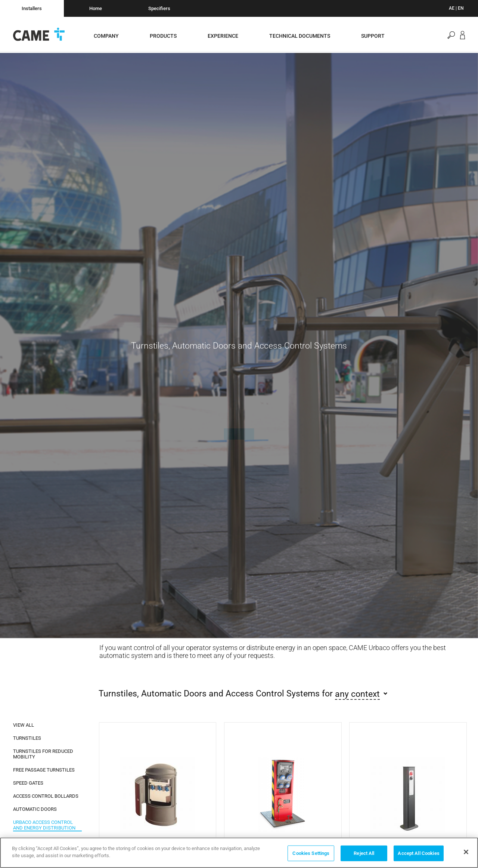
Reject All (364, 853)
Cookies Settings (311, 853)
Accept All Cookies (418, 853)
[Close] (466, 852)
